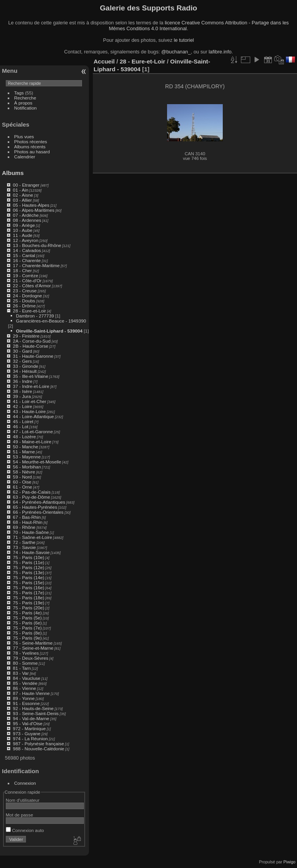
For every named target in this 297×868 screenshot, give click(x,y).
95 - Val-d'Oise (28, 723)
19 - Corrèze (25, 275)
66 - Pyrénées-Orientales (38, 512)
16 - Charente (27, 260)
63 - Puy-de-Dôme (31, 497)
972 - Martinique (29, 728)
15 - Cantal (24, 255)
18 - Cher (22, 270)
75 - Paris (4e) (27, 613)
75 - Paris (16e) (28, 588)
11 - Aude (22, 235)
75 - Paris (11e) (28, 562)
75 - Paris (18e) (28, 598)
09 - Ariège (24, 225)
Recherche (25, 98)
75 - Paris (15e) (28, 582)
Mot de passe (20, 815)
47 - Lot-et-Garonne (33, 431)
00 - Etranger (26, 185)
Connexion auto (25, 830)
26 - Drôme (24, 306)
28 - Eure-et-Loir (29, 311)
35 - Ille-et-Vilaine (30, 376)
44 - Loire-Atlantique (33, 416)
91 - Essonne (26, 703)
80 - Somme (25, 663)
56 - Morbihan (27, 467)
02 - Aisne (23, 195)
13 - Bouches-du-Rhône (37, 245)
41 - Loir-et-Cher (29, 401)
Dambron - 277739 (35, 316)
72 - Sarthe (24, 542)
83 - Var (21, 673)
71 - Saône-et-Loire (32, 537)
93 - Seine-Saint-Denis (36, 713)
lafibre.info (220, 52)
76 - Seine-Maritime (33, 643)
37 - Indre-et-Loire (31, 386)
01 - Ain (20, 190)
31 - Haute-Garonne (33, 356)
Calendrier (25, 157)
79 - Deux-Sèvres (31, 658)
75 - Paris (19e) (28, 603)
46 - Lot (20, 426)
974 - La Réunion (30, 738)
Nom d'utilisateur (23, 800)
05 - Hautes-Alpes (31, 205)
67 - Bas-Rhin (27, 517)
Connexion (25, 783)
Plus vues (24, 136)
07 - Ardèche (26, 215)
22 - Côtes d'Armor (32, 286)
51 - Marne (24, 452)
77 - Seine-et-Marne (33, 648)
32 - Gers (22, 361)
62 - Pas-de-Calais (32, 492)
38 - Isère (22, 391)
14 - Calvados (27, 250)
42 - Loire (22, 406)
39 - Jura (22, 396)
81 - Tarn (22, 668)
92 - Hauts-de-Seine (33, 708)
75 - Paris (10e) (28, 557)
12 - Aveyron (26, 240)
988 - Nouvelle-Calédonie (38, 749)
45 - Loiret (23, 421)
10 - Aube (22, 230)
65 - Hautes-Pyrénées (35, 507)
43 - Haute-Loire (29, 411)
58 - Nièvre (24, 472)
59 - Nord (22, 477)
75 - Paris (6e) (27, 623)
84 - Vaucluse (26, 678)
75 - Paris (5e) (27, 618)
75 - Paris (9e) (27, 638)
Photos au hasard (32, 152)
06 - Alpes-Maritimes (33, 210)
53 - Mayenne (27, 457)
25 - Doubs (24, 301)
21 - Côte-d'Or (27, 280)
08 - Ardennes (27, 220)
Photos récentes (31, 142)
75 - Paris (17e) (28, 593)
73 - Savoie (24, 547)
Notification (26, 108)
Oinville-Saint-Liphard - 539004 (49, 331)
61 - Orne (22, 487)
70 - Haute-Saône (31, 532)
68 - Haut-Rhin (28, 522)
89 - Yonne (24, 698)
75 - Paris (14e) (28, 577)
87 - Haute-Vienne (31, 693)
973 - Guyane (26, 733)
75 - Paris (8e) (27, 633)
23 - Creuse (25, 291)
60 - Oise (22, 482)
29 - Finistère (26, 336)
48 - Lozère (24, 437)
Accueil (104, 61)
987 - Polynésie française (38, 744)
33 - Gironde (25, 366)
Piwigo (289, 862)
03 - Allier (22, 200)
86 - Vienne (24, 688)
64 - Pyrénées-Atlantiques (39, 502)
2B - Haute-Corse (31, 346)
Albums (13, 173)
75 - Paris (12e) (28, 567)
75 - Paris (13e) (28, 572)
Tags (19, 93)
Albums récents (30, 147)
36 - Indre (22, 381)
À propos (23, 103)
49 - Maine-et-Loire (32, 442)
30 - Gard (22, 351)
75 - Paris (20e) (28, 608)
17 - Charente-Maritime (36, 265)
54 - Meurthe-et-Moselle (37, 462)
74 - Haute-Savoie (31, 552)
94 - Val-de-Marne (31, 718)
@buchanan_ (176, 52)
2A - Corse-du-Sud (32, 341)
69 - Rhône (24, 527)
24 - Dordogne (27, 296)
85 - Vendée (25, 683)
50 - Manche (25, 447)
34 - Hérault (25, 371)
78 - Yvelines (26, 653)
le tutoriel (184, 40)
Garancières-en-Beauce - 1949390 (51, 321)
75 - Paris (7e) (27, 628)
